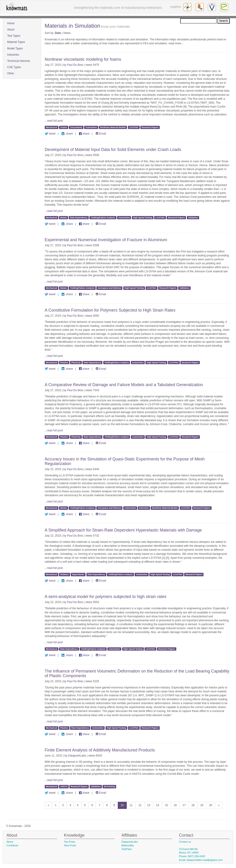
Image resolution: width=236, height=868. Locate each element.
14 (158, 805)
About (11, 30)
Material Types (16, 42)
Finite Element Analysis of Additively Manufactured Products (100, 750)
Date (58, 33)
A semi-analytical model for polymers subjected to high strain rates (106, 597)
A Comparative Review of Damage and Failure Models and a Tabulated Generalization (124, 385)
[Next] (219, 805)
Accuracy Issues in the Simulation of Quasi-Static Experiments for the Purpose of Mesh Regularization (125, 461)
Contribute (12, 845)
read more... (176, 43)
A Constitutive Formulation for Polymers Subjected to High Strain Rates (110, 310)
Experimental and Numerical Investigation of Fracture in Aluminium (106, 240)
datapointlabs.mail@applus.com (205, 860)
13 (149, 805)
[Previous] (49, 805)
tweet (50, 134)
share (67, 134)
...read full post (54, 121)
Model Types (15, 48)
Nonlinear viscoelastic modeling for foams (83, 59)
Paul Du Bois (75, 65)
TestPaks (127, 849)
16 (175, 805)
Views (67, 33)
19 (202, 805)
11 (131, 805)
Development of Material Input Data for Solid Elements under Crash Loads (113, 150)
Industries (13, 55)
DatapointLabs (77, 756)
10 (122, 805)
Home (11, 23)
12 (140, 805)
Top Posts (70, 842)
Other (11, 73)
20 (211, 805)
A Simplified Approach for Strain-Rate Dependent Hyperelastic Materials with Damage (123, 530)
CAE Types (14, 67)
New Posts (70, 845)
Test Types (14, 36)
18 (193, 805)
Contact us (185, 842)
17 (184, 805)
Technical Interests (19, 61)
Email (101, 134)
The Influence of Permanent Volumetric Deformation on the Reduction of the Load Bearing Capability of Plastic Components (137, 673)
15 (166, 805)
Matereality (128, 845)
